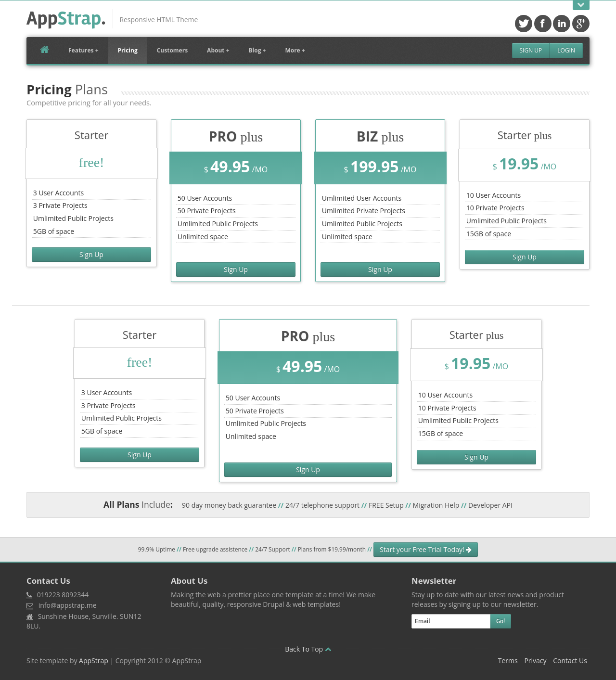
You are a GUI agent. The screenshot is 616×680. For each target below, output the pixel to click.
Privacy (535, 661)
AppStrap (94, 661)
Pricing (128, 50)
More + (295, 50)
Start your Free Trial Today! (426, 549)
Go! (500, 621)
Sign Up (531, 50)
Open (581, 5)
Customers (172, 50)
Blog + (257, 50)
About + (218, 50)
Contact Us (570, 661)
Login (566, 50)
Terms (508, 661)
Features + (83, 50)
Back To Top (308, 649)
